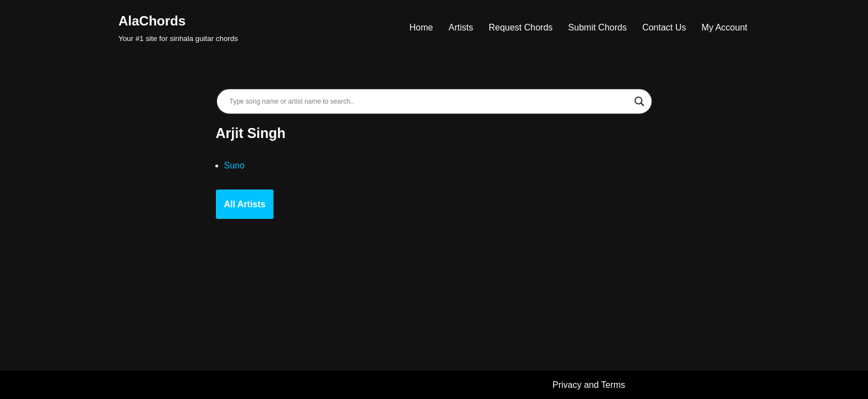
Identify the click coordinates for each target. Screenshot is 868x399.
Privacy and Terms (589, 385)
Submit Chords (597, 27)
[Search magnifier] (639, 101)
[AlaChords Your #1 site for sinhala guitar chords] (178, 27)
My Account (724, 27)
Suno (234, 165)
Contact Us (664, 27)
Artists (461, 27)
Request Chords (521, 27)
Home (422, 27)
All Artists (245, 204)
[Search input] (429, 101)
